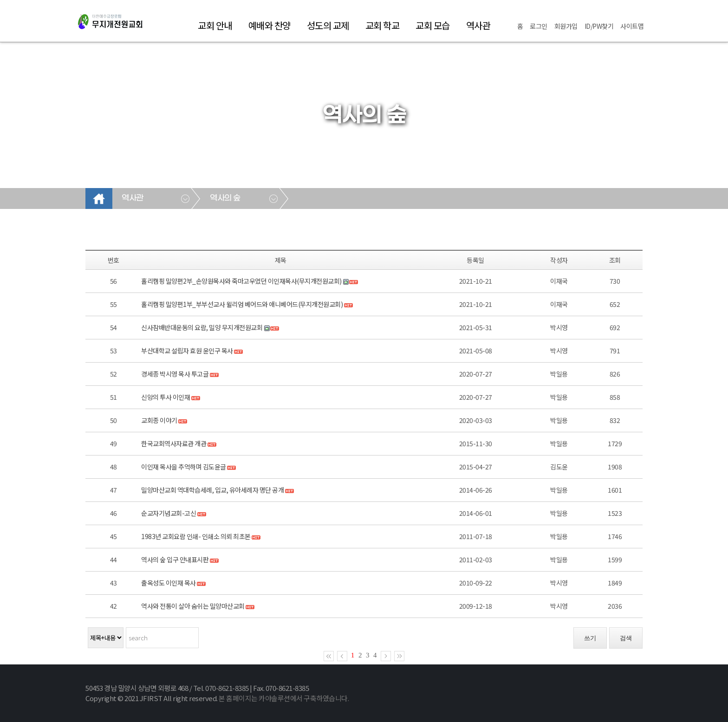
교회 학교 (383, 25)
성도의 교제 (328, 25)
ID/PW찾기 (599, 26)
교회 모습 (433, 25)
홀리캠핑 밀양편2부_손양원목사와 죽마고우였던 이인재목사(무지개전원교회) (241, 281)
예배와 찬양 (270, 25)
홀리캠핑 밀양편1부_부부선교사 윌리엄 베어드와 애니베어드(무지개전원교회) (242, 304)
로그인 (539, 26)
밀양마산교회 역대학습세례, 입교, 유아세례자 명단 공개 (212, 490)
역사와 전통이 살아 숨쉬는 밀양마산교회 (193, 606)
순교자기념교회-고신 (169, 513)
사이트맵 (632, 26)
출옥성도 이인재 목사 (169, 583)
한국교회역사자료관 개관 (174, 443)
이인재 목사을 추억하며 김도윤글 (184, 467)
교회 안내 (215, 25)
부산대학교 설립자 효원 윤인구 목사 (187, 351)
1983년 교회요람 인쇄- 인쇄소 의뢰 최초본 (196, 536)
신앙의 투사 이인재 (166, 397)
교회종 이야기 (159, 420)
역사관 (478, 25)
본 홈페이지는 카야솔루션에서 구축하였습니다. (284, 698)
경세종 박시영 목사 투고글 (175, 374)
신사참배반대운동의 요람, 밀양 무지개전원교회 (202, 327)
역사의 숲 (225, 198)
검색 (626, 638)
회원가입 (566, 26)
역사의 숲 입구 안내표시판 (175, 559)
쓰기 (590, 638)
